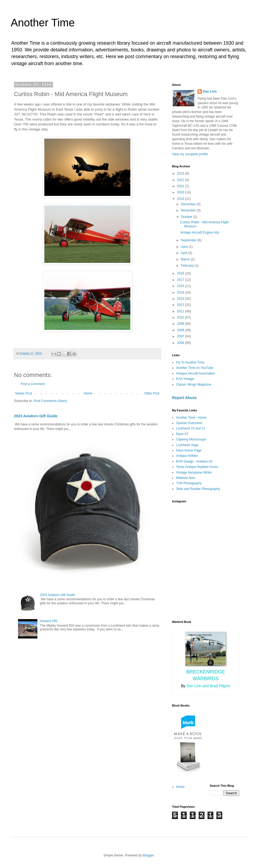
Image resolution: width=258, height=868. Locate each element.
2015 (181, 286)
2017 (181, 280)
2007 (181, 336)
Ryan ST (182, 434)
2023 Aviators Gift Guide (36, 416)
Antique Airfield (187, 456)
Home (88, 393)
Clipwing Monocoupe (191, 439)
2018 (181, 273)
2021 (181, 186)
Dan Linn (210, 91)
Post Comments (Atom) (50, 401)
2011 (181, 311)
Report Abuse (184, 398)
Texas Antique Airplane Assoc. (198, 467)
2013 (181, 299)
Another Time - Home (191, 418)
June (185, 247)
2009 (181, 324)
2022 (181, 180)
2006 (181, 343)
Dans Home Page (189, 450)
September (189, 240)
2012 (181, 305)
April (184, 253)
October (187, 217)
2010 (181, 317)
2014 (181, 292)
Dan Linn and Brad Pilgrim (208, 686)
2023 (181, 174)
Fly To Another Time (190, 362)
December (189, 204)
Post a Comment (33, 384)
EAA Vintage (185, 379)
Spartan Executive (189, 423)
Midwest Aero (186, 478)
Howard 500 (49, 621)
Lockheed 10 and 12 (191, 428)
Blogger (148, 855)
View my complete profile (190, 154)
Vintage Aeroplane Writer (194, 472)
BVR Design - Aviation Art (194, 461)
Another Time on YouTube (195, 368)
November (189, 210)
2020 (181, 192)
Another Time (43, 23)
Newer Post (24, 393)
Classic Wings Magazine (194, 384)
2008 (181, 330)
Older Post (152, 393)
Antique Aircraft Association (196, 373)
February (188, 266)
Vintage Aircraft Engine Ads (200, 232)
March (186, 259)
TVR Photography (189, 483)
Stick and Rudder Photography (198, 489)
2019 (181, 199)
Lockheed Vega (187, 445)
